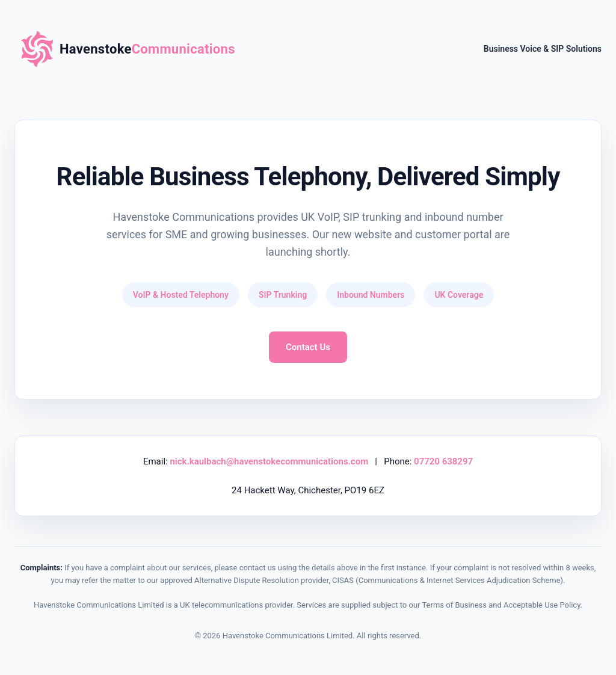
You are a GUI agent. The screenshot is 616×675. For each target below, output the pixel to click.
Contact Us (308, 347)
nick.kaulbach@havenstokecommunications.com (269, 461)
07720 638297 (443, 461)
